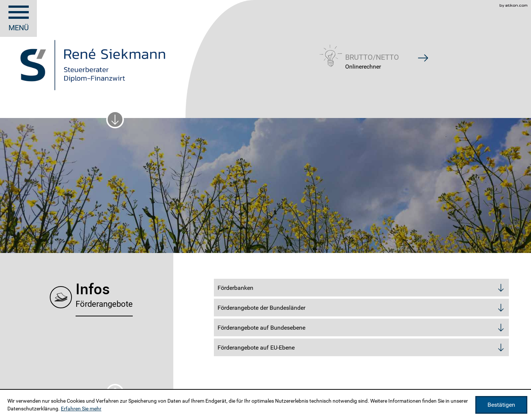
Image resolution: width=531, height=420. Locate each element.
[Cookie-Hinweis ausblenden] (501, 405)
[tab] (361, 288)
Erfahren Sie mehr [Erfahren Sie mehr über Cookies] (81, 409)
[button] (372, 55)
